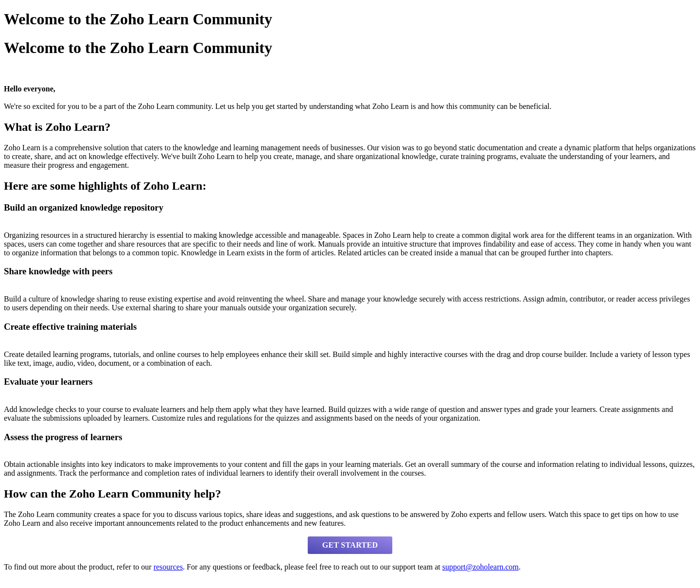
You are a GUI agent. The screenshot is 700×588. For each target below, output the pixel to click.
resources (168, 567)
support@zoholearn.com (481, 567)
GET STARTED (350, 545)
